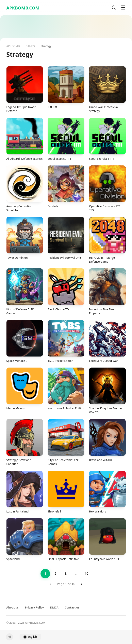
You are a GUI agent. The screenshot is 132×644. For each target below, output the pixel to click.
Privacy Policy (34, 607)
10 (87, 574)
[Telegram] (9, 637)
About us (12, 607)
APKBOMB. (23, 8)
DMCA (54, 607)
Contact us (72, 607)
